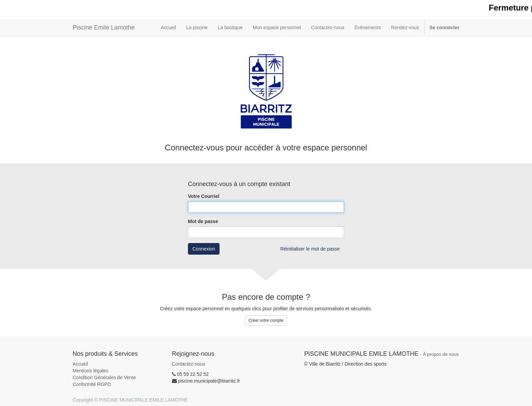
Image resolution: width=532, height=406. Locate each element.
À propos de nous (441, 354)
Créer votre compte (266, 320)
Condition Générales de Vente (104, 377)
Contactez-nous (189, 364)
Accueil (80, 364)
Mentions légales (90, 371)
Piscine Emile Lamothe (104, 27)
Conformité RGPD (92, 384)
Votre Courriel (204, 196)
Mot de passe (203, 221)
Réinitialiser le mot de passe (310, 249)
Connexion (204, 249)
